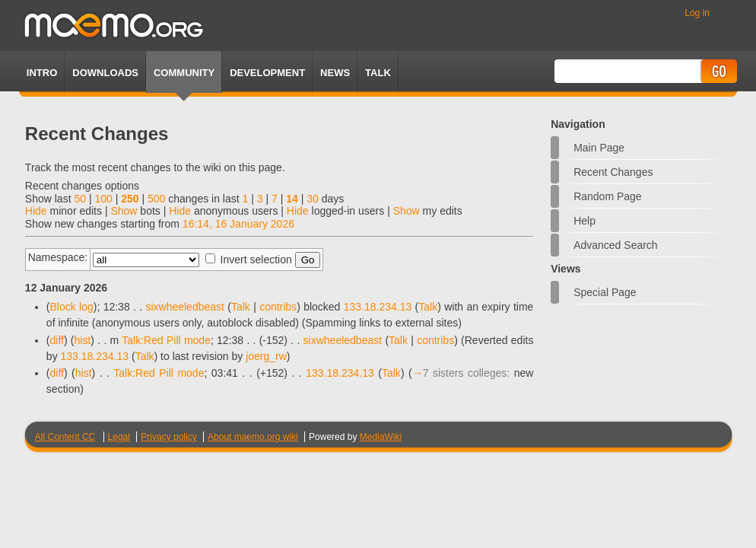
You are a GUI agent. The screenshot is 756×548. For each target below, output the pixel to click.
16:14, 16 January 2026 (238, 224)
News (335, 73)
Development (267, 73)
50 (80, 199)
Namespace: (58, 257)
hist (83, 340)
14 (292, 199)
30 (313, 199)
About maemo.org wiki (253, 437)
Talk (241, 307)
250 (130, 199)
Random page (608, 196)
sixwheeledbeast (185, 307)
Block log (72, 307)
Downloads (105, 73)
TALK (378, 73)
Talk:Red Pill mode (166, 340)
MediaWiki (381, 437)
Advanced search (616, 245)
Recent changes (613, 172)
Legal (119, 437)
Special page (605, 292)
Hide (36, 211)
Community (184, 73)
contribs (278, 307)
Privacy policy (168, 437)
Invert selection (256, 260)
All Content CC (65, 437)
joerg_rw (266, 356)
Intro (42, 73)
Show (124, 211)
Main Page (599, 148)
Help (584, 221)
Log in (697, 13)
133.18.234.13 (378, 307)
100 (103, 199)
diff (57, 340)
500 (156, 199)
